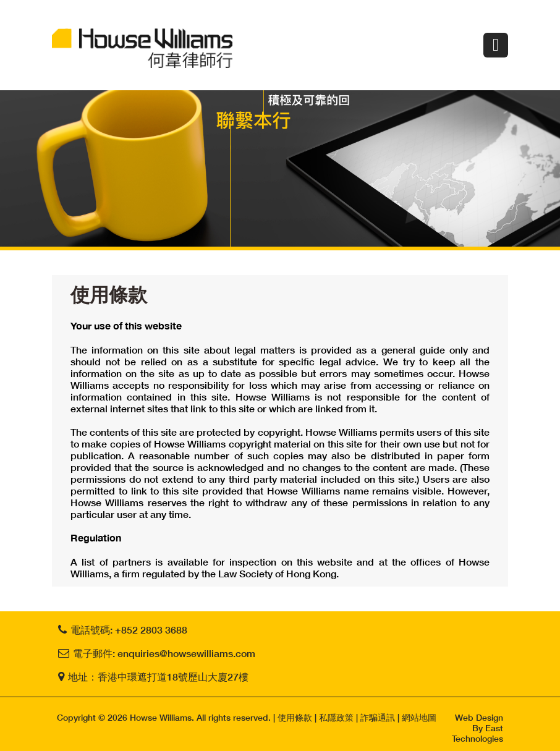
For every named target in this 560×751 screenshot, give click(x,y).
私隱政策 (336, 717)
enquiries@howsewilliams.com (186, 653)
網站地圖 (419, 717)
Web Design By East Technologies (477, 728)
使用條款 (295, 717)
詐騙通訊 (378, 717)
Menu (496, 45)
